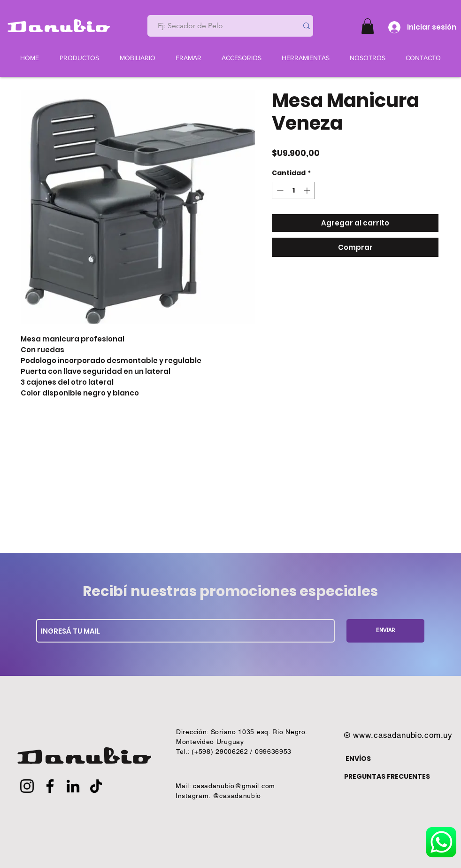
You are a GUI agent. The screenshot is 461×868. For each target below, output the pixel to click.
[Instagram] (27, 786)
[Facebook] (50, 786)
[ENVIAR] (385, 631)
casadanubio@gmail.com (234, 786)
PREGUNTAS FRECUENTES (387, 776)
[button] (368, 26)
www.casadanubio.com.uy (403, 735)
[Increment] (308, 190)
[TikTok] (96, 786)
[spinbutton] (293, 190)
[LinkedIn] (73, 786)
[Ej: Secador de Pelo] (219, 26)
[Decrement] (279, 190)
